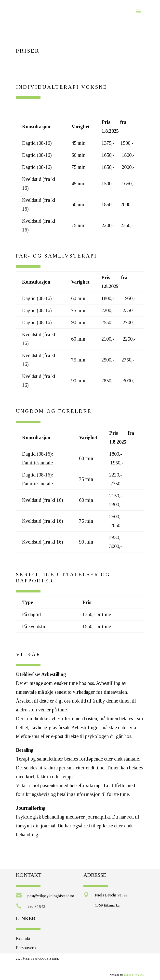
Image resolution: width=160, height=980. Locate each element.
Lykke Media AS (134, 975)
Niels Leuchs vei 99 (111, 895)
